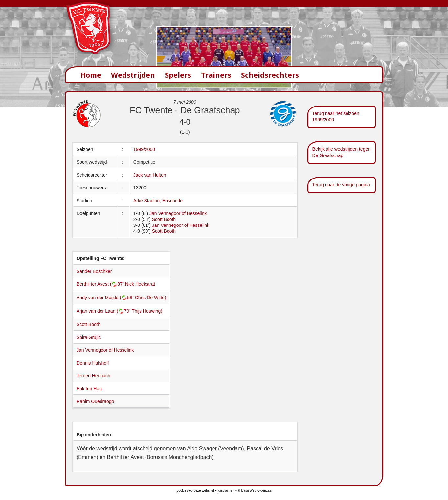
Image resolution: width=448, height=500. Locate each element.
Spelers (178, 75)
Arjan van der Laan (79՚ (104, 311)
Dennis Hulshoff (93, 363)
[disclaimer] (226, 491)
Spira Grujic (89, 337)
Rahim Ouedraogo (95, 401)
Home (91, 75)
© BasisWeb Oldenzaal (255, 491)
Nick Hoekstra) (140, 284)
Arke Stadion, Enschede (158, 201)
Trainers (216, 75)
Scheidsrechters (270, 75)
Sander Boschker (94, 271)
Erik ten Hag (89, 389)
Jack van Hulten (150, 175)
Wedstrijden (133, 75)
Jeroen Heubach (93, 376)
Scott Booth (164, 219)
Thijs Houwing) (147, 311)
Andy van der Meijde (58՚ (106, 298)
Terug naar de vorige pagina (341, 185)
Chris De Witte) (151, 298)
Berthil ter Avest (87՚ (101, 284)
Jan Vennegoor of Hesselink (178, 213)
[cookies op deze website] (195, 491)
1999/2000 (144, 149)
